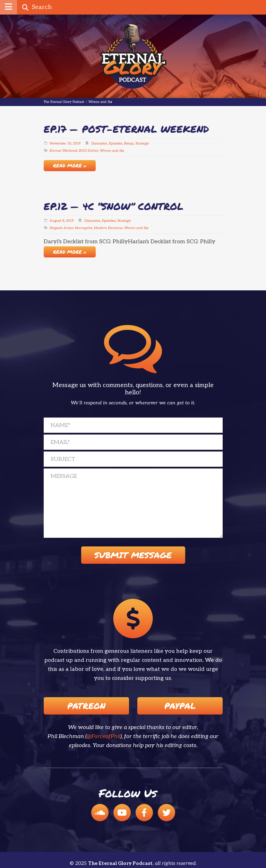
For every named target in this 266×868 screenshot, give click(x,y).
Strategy (142, 143)
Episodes (116, 143)
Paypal (180, 706)
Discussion (99, 143)
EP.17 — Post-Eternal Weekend (126, 129)
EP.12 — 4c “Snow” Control (114, 206)
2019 (77, 143)
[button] (8, 7)
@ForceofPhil (104, 737)
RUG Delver (89, 151)
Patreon (86, 706)
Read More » (70, 165)
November (58, 143)
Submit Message (133, 555)
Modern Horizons (108, 228)
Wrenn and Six (112, 151)
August (55, 221)
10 (69, 143)
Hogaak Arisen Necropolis (71, 228)
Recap (129, 143)
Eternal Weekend (63, 151)
